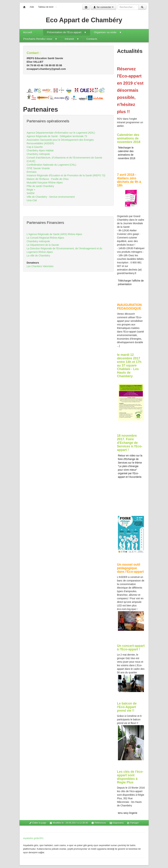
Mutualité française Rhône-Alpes (45, 183)
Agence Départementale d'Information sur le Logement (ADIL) (61, 133)
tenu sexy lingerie (128, 813)
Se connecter (103, 7)
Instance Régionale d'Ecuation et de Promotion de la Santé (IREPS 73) (66, 175)
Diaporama (117, 823)
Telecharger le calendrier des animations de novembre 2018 (127, 153)
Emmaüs (32, 172)
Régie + (31, 190)
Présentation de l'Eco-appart (67, 32)
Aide (32, 7)
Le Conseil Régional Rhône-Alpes (45, 238)
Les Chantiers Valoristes (40, 266)
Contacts (92, 39)
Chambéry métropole (38, 154)
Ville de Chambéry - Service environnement (51, 197)
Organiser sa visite (108, 32)
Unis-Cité (32, 200)
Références (99, 823)
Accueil (28, 32)
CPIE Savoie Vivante (38, 168)
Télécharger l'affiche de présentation (131, 282)
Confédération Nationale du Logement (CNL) (51, 165)
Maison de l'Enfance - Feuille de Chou (48, 179)
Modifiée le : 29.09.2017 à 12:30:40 (69, 823)
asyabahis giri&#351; (34, 838)
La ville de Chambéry (38, 256)
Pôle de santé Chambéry (40, 186)
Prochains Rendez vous (40, 39)
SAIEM (31, 193)
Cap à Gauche (35, 147)
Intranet (72, 39)
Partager (133, 823)
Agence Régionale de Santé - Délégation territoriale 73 (57, 136)
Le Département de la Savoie (43, 245)
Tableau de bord (46, 7)
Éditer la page (38, 823)
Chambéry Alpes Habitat (40, 150)
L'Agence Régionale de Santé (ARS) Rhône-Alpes (55, 234)
